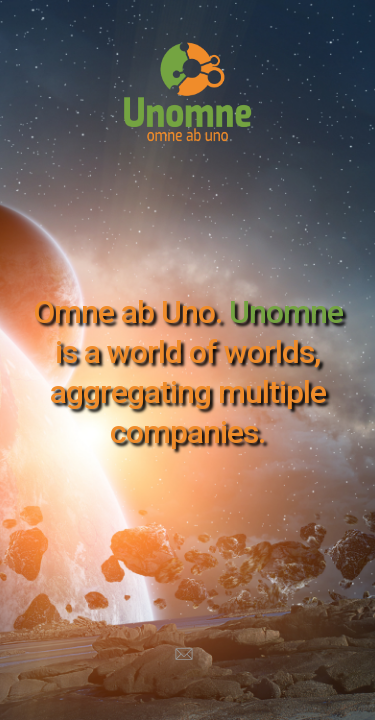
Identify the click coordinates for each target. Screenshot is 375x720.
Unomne (286, 312)
